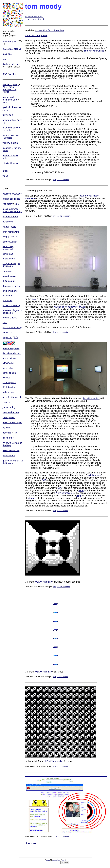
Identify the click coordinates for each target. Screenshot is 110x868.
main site (7, 54)
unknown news (10, 291)
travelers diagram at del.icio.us (13, 312)
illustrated (7, 130)
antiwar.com (9, 259)
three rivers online (12, 286)
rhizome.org (9, 281)
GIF (44, 480)
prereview (7, 300)
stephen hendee (11, 412)
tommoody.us (9, 41)
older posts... (31, 843)
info (16, 337)
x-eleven (7, 402)
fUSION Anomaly (43, 582)
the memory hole (11, 349)
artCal (12, 87)
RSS (5, 74)
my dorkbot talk (10, 156)
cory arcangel (9, 263)
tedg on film (8, 392)
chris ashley (9, 368)
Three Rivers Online (94, 51)
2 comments (63, 332)
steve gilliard (9, 417)
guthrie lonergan (11, 461)
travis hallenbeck (11, 451)
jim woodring (9, 407)
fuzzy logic (8, 115)
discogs (6, 378)
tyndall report (9, 227)
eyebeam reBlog (11, 217)
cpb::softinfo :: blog (12, 328)
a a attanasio (9, 276)
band (81, 490)
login (64, 860)
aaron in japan (10, 358)
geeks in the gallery (12, 107)
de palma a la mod (12, 353)
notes (5, 158)
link (54, 180)
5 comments (63, 511)
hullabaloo (8, 222)
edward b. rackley (11, 306)
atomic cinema (10, 318)
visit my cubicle (10, 143)
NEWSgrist (8, 363)
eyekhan (7, 428)
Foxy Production (91, 398)
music (6, 171)
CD (59, 488)
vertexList (7, 332)
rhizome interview (11, 128)
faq (4, 59)
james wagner (10, 242)
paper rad (7, 337)
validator (13, 74)
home (48, 860)
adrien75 (7, 433)
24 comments (63, 180)
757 (15, 433)
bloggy (6, 237)
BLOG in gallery (11, 84)
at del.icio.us (11, 265)
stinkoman (8, 254)
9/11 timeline (9, 387)
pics (5, 102)
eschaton (7, 296)
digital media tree (11, 64)
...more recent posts (35, 19)
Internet (31, 498)
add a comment (64, 216)
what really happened (8, 248)
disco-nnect (8, 438)
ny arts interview (11, 135)
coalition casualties (12, 194)
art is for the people (12, 397)
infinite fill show (10, 163)
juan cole (7, 271)
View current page (34, 17)
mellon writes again (12, 423)
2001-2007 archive (12, 49)
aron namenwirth (11, 232)
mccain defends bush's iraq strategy (12, 210)
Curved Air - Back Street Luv (49, 30)
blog (34, 299)
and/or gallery (9, 120)
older (17, 204)
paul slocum (9, 456)
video (5, 176)
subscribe (56, 860)
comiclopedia (9, 373)
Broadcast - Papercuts (36, 36)
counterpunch (9, 382)
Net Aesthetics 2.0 (65, 493)
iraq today (8, 204)
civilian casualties (11, 199)
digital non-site (94, 475)
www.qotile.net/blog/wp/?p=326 (69, 307)
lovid (5, 322)
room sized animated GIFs (10, 98)
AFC (5, 87)
